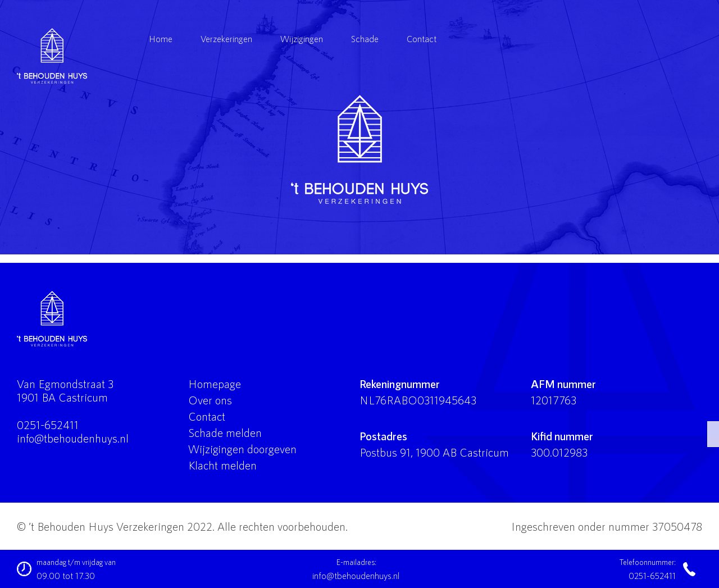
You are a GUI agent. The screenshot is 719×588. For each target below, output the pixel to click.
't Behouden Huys (359, 149)
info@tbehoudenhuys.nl (73, 438)
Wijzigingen (302, 38)
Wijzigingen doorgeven (242, 449)
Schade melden (225, 432)
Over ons (210, 400)
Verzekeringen (226, 38)
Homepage (215, 384)
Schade (365, 38)
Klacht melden (222, 465)
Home (161, 38)
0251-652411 (48, 425)
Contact (422, 38)
